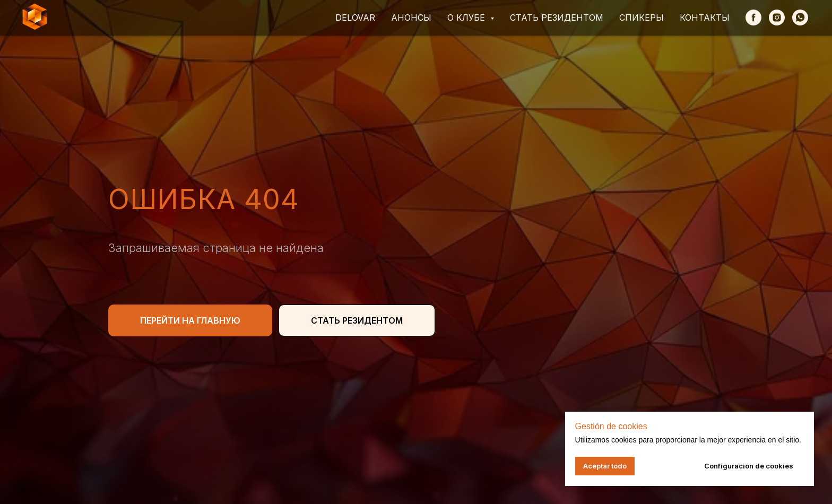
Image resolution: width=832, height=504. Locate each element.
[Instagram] (777, 18)
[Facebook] (753, 18)
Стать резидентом (557, 18)
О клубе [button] (467, 18)
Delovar (355, 18)
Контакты (705, 18)
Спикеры (642, 18)
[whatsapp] (800, 18)
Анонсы (411, 18)
